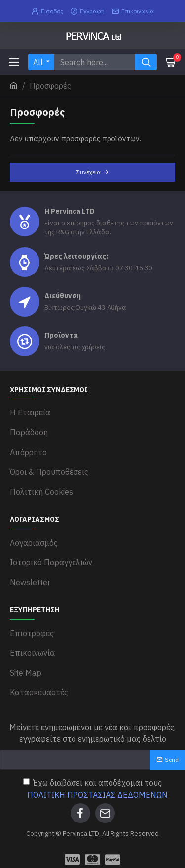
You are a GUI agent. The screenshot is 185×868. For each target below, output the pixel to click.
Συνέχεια (89, 172)
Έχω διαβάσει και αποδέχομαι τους (96, 789)
